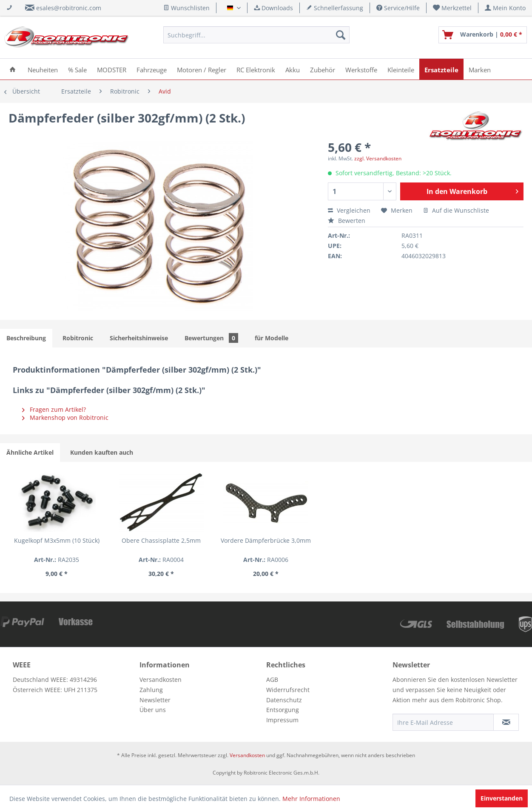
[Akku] (293, 69)
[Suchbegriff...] (256, 35)
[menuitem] (452, 8)
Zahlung (151, 690)
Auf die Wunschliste (456, 210)
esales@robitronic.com (69, 8)
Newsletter (155, 700)
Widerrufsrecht (288, 690)
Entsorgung (283, 710)
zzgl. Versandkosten (378, 158)
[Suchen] (341, 35)
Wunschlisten (186, 8)
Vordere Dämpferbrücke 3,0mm (266, 540)
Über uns (153, 710)
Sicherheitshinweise (139, 338)
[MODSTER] (112, 69)
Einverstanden (502, 798)
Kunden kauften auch (102, 452)
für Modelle (272, 338)
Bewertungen (211, 338)
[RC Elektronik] (256, 69)
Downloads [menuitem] (273, 8)
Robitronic (78, 338)
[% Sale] (77, 69)
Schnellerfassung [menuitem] (335, 8)
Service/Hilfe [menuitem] (398, 8)
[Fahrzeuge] (152, 69)
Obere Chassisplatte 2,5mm (161, 540)
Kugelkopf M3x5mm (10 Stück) (57, 540)
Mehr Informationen (311, 799)
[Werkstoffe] (361, 69)
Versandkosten (161, 680)
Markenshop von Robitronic (65, 417)
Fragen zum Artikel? (54, 409)
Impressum (282, 720)
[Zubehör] (323, 69)
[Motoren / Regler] (202, 69)
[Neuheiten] (43, 69)
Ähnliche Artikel (30, 452)
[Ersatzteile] (441, 69)
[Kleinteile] (401, 69)
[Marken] (480, 69)
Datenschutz (284, 700)
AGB (272, 680)
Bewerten (347, 221)
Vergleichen (349, 210)
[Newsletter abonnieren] (506, 722)
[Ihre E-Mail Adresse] (443, 722)
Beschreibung (26, 338)
